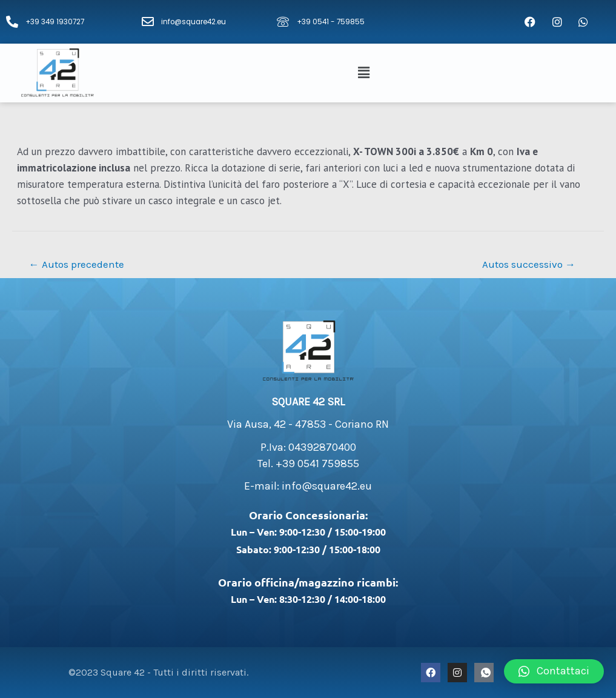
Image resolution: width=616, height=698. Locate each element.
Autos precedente (77, 264)
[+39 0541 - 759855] (283, 22)
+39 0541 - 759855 (332, 22)
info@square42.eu (195, 22)
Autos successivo (529, 264)
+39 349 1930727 (56, 22)
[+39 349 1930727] (12, 22)
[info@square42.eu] (148, 22)
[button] (365, 73)
